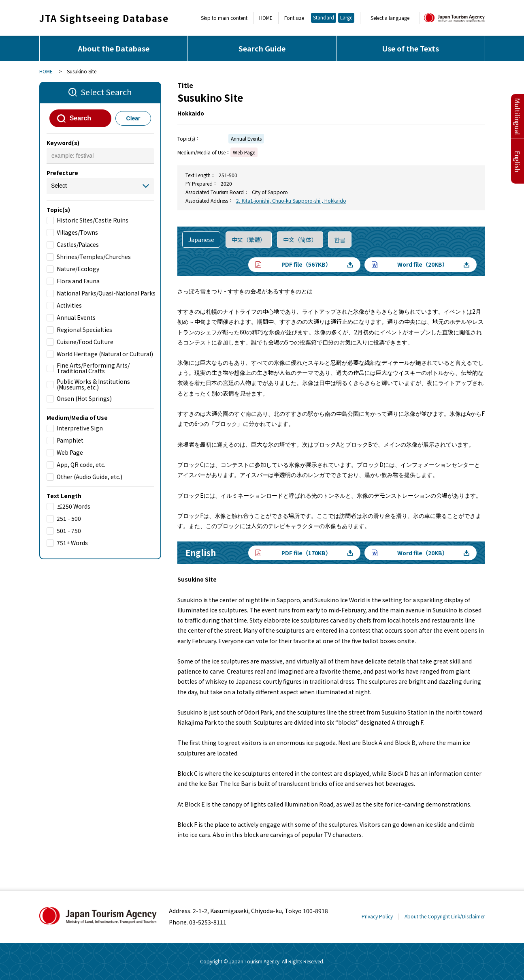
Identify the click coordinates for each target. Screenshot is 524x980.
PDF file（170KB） (306, 553)
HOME (266, 18)
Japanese (201, 240)
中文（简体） (300, 240)
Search (80, 118)
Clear (133, 118)
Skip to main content (224, 18)
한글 (340, 240)
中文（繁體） (249, 240)
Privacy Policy (377, 916)
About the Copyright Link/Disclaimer (445, 916)
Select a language (390, 18)
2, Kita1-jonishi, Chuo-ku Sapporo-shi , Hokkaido (291, 200)
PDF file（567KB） (306, 264)
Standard (324, 17)
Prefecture (62, 173)
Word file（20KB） (423, 264)
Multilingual (518, 117)
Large (346, 17)
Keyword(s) (63, 143)
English (518, 162)
